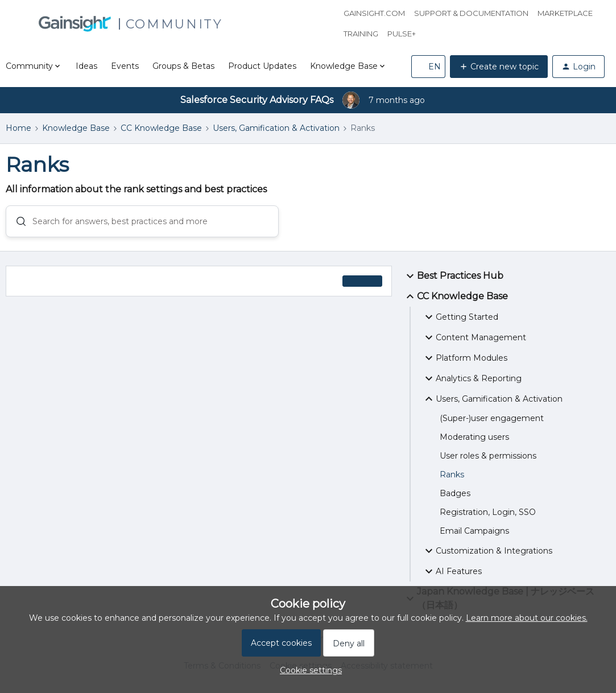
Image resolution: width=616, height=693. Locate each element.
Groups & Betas (183, 66)
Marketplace (565, 13)
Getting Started (460, 320)
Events (125, 66)
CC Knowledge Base (161, 128)
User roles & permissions (488, 459)
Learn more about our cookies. (527, 618)
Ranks (452, 477)
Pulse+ (402, 34)
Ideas (86, 66)
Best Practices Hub (453, 279)
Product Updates (262, 66)
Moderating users (474, 440)
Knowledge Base (76, 128)
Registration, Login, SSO (488, 515)
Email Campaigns (474, 534)
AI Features (452, 574)
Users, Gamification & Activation (276, 128)
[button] (428, 67)
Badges (455, 496)
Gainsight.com (374, 13)
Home (18, 128)
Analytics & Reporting (472, 381)
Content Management (474, 340)
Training (361, 34)
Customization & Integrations (487, 554)
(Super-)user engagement (492, 421)
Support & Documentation (471, 13)
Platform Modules (465, 361)
